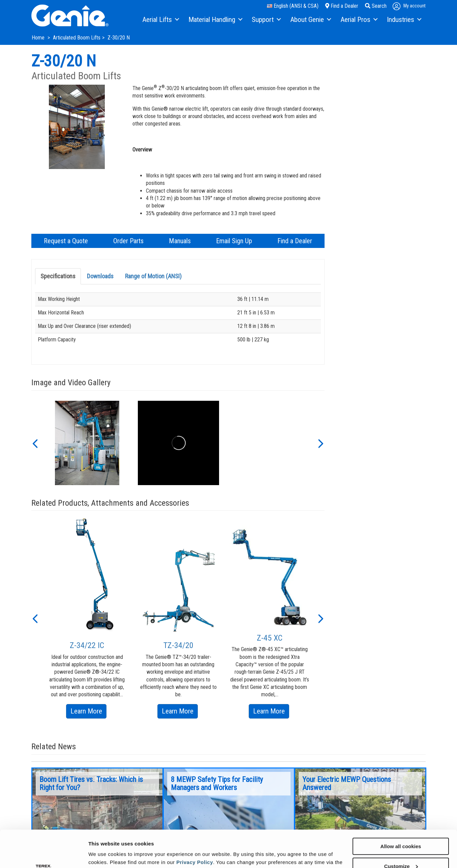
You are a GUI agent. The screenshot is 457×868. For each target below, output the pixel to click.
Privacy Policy (195, 827)
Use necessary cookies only (401, 851)
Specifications (58, 276)
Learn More (88, 712)
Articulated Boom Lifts (77, 38)
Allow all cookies (401, 811)
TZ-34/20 (178, 645)
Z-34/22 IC (87, 645)
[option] (87, 443)
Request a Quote (66, 241)
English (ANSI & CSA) (293, 6)
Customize (401, 831)
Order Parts (128, 241)
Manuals (180, 241)
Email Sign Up (234, 241)
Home (39, 38)
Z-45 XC (270, 638)
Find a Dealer (342, 6)
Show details (104, 854)
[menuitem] (160, 20)
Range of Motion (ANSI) (153, 276)
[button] (35, 443)
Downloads (100, 276)
